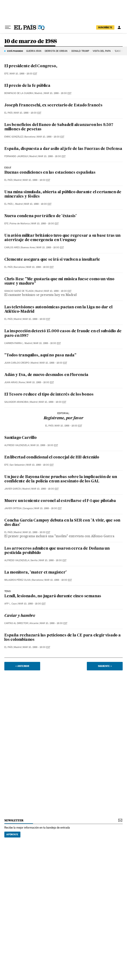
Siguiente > (105, 666)
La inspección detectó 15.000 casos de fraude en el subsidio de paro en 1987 (63, 333)
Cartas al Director (16, 623)
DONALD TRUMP (80, 51)
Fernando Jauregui (16, 156)
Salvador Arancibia (16, 402)
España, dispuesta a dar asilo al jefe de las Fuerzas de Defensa (63, 149)
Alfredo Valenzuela (17, 445)
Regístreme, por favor (63, 418)
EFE (6, 74)
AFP (7, 604)
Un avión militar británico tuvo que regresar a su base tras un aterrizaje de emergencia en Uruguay (62, 238)
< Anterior (22, 666)
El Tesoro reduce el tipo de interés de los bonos (49, 395)
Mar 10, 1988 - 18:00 (23, 74)
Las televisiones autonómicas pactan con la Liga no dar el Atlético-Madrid (58, 310)
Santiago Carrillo (21, 438)
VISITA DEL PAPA (102, 51)
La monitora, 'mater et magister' (35, 573)
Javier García (13, 489)
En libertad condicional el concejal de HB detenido (52, 457)
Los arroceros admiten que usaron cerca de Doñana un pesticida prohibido (57, 551)
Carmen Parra (13, 343)
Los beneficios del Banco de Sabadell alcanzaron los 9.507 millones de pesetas (59, 127)
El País (8, 113)
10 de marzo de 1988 (31, 41)
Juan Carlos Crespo (17, 363)
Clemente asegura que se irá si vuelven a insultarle (52, 260)
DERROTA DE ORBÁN (56, 51)
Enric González (14, 137)
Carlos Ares (12, 248)
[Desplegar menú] (8, 27)
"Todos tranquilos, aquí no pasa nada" (40, 355)
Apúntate (12, 834)
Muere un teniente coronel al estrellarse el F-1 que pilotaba (60, 501)
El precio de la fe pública (27, 86)
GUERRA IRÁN (34, 51)
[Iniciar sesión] (119, 27)
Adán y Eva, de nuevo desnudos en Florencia (46, 375)
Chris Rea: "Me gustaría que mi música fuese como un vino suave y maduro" (59, 281)
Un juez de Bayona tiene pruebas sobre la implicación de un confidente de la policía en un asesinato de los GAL (61, 479)
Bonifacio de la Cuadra (19, 93)
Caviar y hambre (20, 616)
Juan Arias (11, 382)
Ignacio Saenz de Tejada (19, 291)
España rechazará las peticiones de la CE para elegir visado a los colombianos (63, 638)
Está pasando (15, 51)
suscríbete (105, 27)
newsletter (14, 820)
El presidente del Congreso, (31, 66)
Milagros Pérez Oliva (17, 580)
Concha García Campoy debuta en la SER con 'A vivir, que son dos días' (62, 523)
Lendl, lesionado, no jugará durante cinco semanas (53, 596)
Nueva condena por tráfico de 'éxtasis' (40, 216)
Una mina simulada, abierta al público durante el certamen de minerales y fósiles (63, 194)
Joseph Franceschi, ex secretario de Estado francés (53, 105)
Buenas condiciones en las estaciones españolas (50, 173)
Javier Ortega (13, 508)
